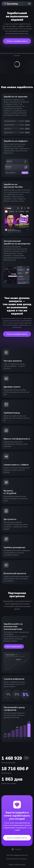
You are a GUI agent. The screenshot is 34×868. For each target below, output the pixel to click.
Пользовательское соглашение (17, 859)
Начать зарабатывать (17, 41)
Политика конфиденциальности (17, 855)
